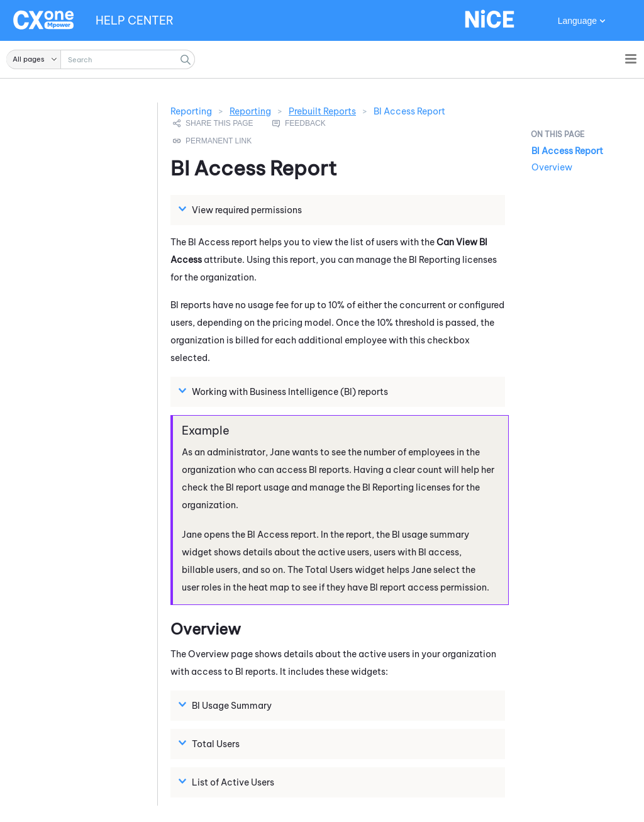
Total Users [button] (211, 743)
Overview (552, 167)
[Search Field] (101, 59)
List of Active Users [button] (228, 782)
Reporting (250, 111)
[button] (34, 59)
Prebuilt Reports (322, 111)
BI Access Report (567, 151)
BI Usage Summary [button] (227, 705)
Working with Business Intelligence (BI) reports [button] (285, 391)
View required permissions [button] (242, 209)
